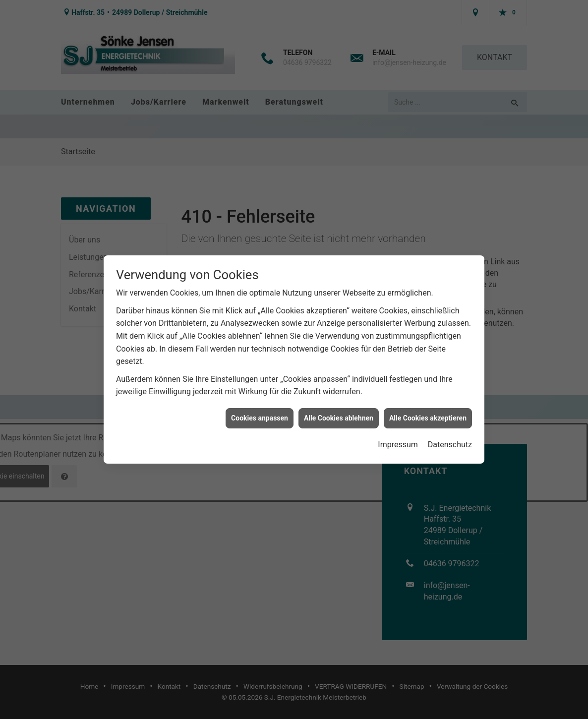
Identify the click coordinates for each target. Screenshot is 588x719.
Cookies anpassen (260, 413)
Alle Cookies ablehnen (339, 413)
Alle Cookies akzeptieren (428, 413)
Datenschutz (450, 440)
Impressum (398, 440)
